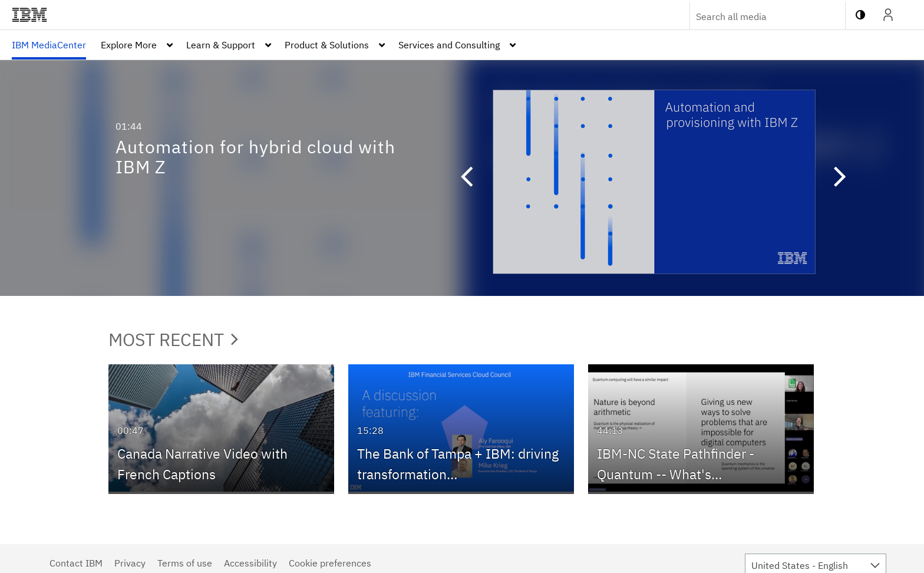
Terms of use (185, 563)
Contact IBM (76, 563)
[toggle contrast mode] (860, 15)
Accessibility (250, 563)
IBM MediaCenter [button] (49, 45)
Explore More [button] (129, 45)
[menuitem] (49, 45)
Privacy (130, 563)
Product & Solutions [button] (327, 45)
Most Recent (173, 339)
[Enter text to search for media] (755, 17)
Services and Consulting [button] (449, 45)
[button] (461, 178)
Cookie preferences (330, 563)
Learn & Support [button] (221, 45)
